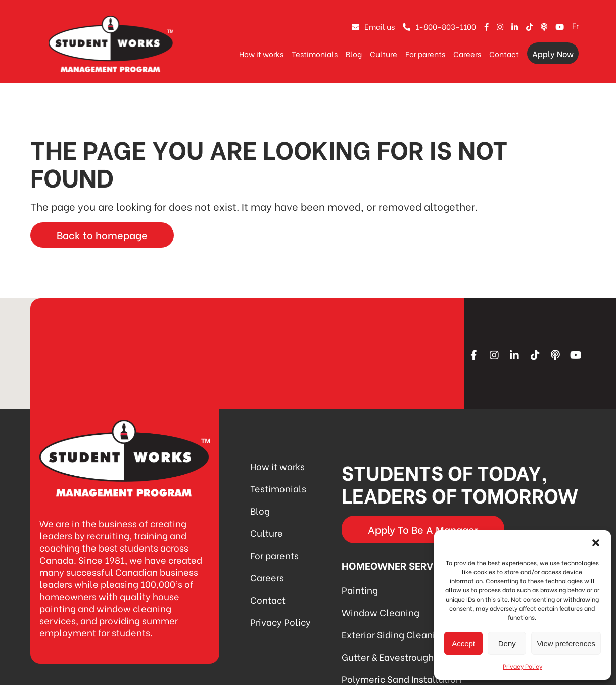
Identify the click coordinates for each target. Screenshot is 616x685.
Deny (507, 643)
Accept (463, 643)
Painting (360, 590)
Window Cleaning (381, 612)
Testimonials (315, 54)
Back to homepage (102, 234)
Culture (384, 54)
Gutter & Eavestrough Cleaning (409, 656)
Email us (373, 26)
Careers (467, 54)
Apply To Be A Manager (423, 529)
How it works (261, 54)
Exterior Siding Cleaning (394, 634)
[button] (596, 543)
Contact (504, 54)
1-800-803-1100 (439, 26)
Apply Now (553, 53)
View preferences (566, 643)
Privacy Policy (523, 666)
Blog (354, 54)
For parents (425, 54)
